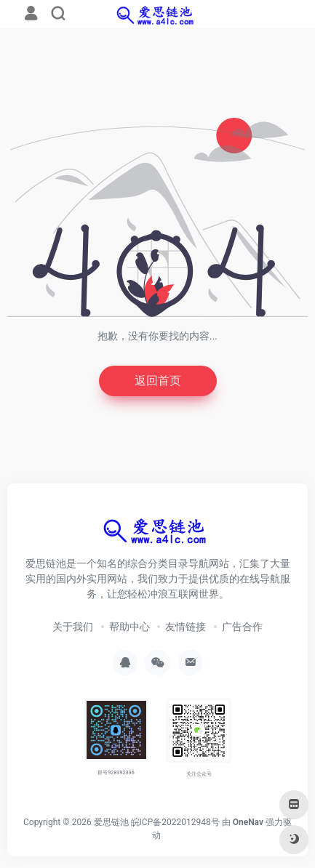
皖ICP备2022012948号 (175, 822)
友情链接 (186, 627)
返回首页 (158, 381)
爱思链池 (111, 822)
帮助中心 (129, 627)
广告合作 (242, 627)
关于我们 (73, 627)
